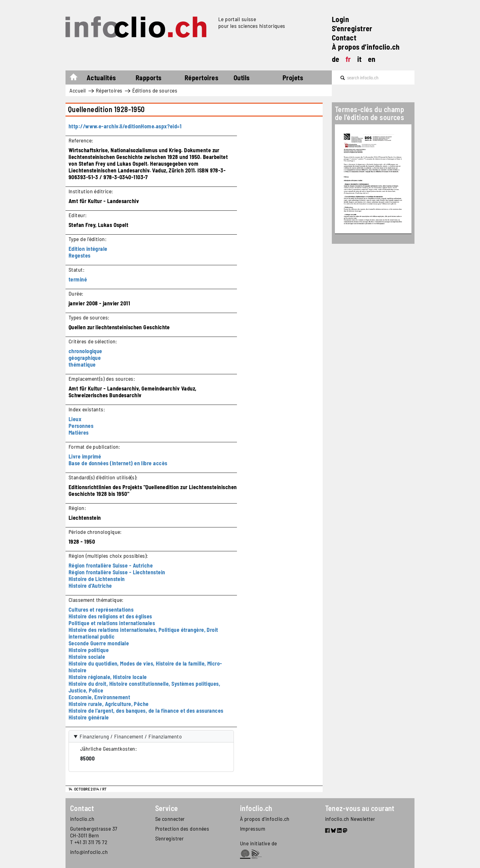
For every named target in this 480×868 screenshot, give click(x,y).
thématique (82, 364)
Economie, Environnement (99, 697)
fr (348, 59)
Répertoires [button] (201, 77)
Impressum (253, 828)
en (372, 59)
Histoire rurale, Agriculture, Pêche (109, 704)
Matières (79, 432)
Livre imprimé (85, 456)
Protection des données (182, 828)
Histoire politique (89, 650)
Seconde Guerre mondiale (99, 643)
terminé (78, 279)
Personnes (81, 426)
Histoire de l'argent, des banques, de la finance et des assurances (146, 711)
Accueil (77, 78)
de (336, 59)
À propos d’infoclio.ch (366, 47)
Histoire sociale (87, 657)
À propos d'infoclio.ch (265, 819)
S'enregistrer (352, 28)
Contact (344, 38)
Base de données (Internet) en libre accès (118, 463)
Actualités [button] (101, 77)
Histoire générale (89, 717)
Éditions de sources (155, 90)
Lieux (75, 419)
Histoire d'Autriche (90, 586)
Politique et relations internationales (112, 623)
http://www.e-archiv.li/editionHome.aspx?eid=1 (125, 126)
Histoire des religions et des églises (110, 616)
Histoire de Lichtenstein (97, 579)
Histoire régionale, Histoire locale (108, 677)
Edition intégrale (88, 249)
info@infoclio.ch (89, 852)
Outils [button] (242, 77)
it (360, 59)
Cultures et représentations (101, 609)
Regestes (80, 255)
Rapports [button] (149, 77)
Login (340, 19)
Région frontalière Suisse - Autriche (111, 565)
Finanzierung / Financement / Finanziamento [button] (131, 736)
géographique (85, 358)
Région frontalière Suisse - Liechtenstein (117, 572)
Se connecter (170, 819)
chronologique (85, 351)
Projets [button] (293, 77)
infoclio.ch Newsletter (350, 819)
